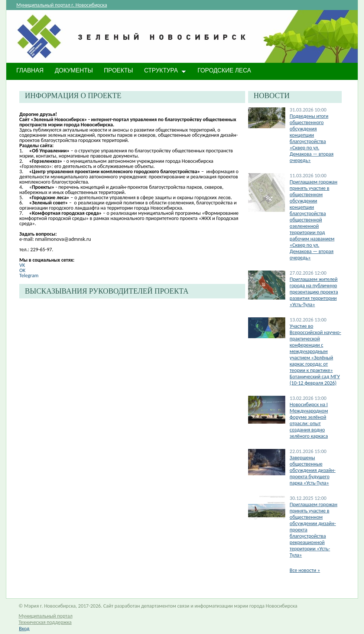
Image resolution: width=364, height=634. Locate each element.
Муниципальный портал (45, 616)
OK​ (22, 270)
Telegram (29, 276)
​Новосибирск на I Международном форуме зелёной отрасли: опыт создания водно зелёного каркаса (309, 420)
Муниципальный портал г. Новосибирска (62, 5)
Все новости (305, 570)
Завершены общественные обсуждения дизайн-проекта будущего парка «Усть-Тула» (313, 470)
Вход (24, 629)
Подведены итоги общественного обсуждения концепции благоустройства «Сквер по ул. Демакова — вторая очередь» (312, 138)
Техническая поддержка (45, 622)
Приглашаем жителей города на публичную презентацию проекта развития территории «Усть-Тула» (314, 292)
